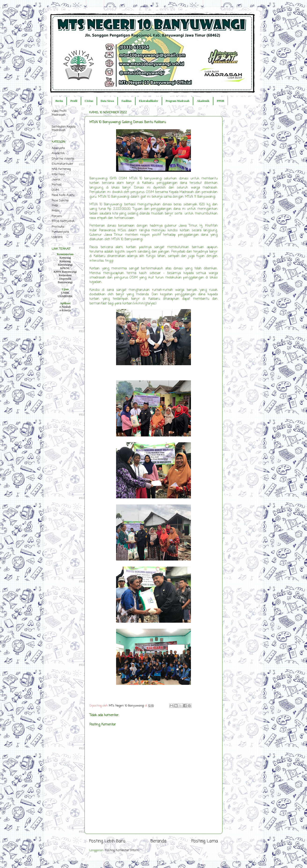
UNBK (65, 293)
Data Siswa (107, 101)
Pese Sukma (60, 201)
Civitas (89, 101)
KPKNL (65, 268)
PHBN (56, 211)
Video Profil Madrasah (59, 113)
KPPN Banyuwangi (65, 272)
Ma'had (57, 185)
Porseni (57, 216)
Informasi (58, 174)
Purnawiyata (60, 232)
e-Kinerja (65, 310)
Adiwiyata (58, 148)
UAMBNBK (65, 296)
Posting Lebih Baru (107, 841)
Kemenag (65, 258)
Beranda (158, 841)
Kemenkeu (65, 275)
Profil (74, 101)
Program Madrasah (177, 101)
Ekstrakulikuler (149, 101)
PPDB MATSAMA (63, 221)
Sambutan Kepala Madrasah (64, 129)
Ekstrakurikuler (62, 164)
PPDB (221, 101)
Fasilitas (126, 101)
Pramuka (58, 227)
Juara (56, 180)
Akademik (203, 101)
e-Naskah (65, 307)
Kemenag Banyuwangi (65, 263)
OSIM (55, 190)
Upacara (57, 237)
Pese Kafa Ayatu (63, 195)
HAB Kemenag (61, 169)
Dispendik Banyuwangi (65, 280)
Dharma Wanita (63, 159)
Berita (59, 101)
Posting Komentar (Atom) (122, 850)
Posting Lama (205, 841)
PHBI (55, 206)
